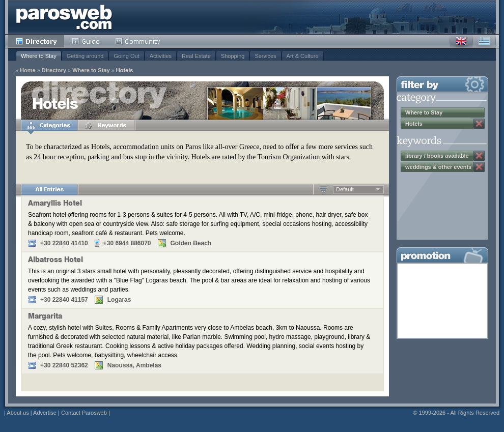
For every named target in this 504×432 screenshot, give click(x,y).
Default (345, 189)
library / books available (437, 156)
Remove (479, 124)
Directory (36, 41)
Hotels (125, 70)
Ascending (324, 189)
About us (18, 413)
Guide (86, 41)
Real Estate (196, 56)
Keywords (106, 125)
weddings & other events (438, 167)
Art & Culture (303, 56)
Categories (49, 125)
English (461, 41)
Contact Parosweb (84, 413)
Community (138, 41)
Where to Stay (39, 56)
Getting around (85, 56)
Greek (484, 41)
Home (28, 70)
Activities (161, 56)
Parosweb (64, 17)
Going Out (126, 56)
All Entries (49, 189)
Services (265, 56)
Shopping (233, 56)
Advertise (45, 413)
